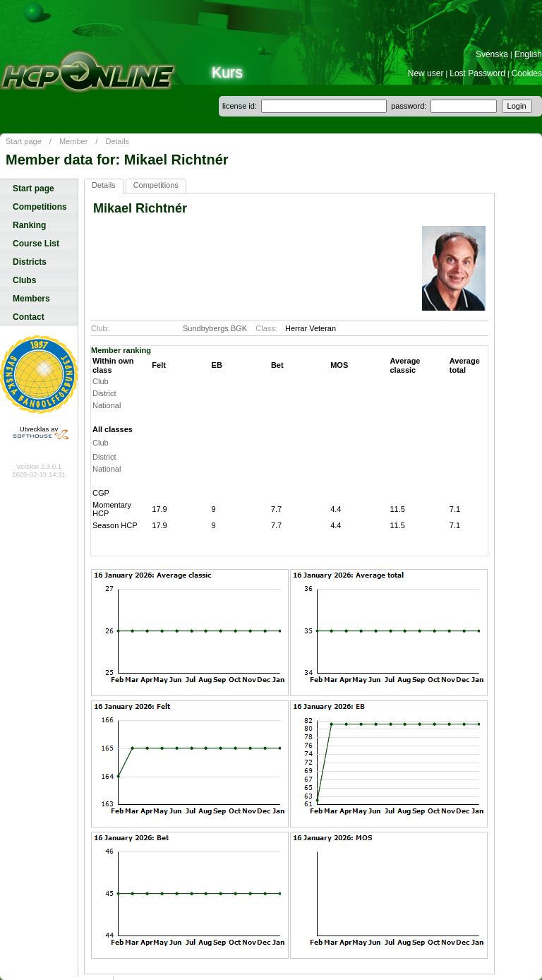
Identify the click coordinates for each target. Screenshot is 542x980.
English (528, 54)
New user (426, 73)
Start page (24, 141)
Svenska (492, 54)
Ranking (29, 225)
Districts (30, 262)
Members (31, 299)
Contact (29, 317)
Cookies (527, 73)
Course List (36, 244)
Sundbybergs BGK (215, 328)
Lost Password (477, 73)
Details (117, 141)
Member (73, 141)
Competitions (40, 207)
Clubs (24, 280)
